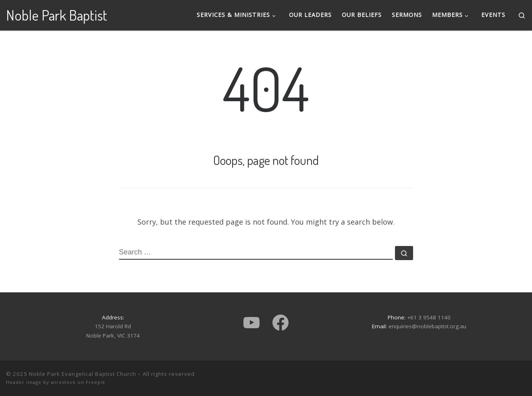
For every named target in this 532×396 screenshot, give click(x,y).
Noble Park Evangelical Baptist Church (83, 374)
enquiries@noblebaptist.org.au (427, 326)
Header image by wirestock (41, 382)
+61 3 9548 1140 (429, 317)
